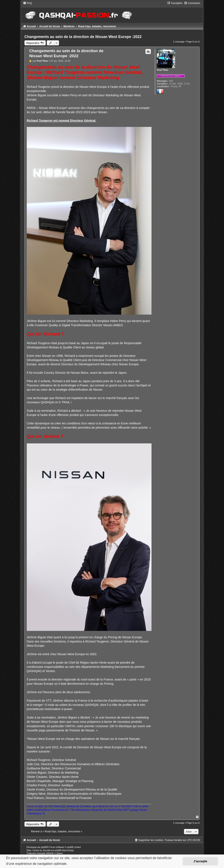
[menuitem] (27, 3)
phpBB (44, 847)
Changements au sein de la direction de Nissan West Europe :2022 (83, 37)
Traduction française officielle (40, 853)
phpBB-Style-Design (64, 850)
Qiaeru (60, 853)
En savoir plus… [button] (81, 864)
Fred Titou (162, 70)
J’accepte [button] (200, 861)
